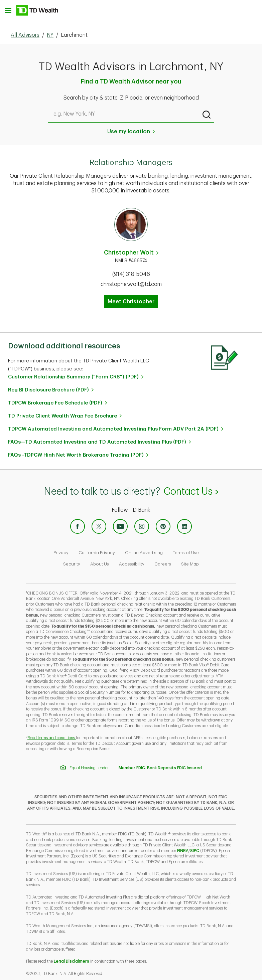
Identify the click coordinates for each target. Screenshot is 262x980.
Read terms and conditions (52, 738)
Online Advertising (144, 553)
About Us (100, 564)
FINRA (183, 851)
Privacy (61, 553)
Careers (163, 564)
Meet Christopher (131, 302)
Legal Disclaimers (72, 961)
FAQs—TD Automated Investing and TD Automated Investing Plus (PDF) (97, 442)
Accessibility (132, 564)
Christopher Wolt (129, 253)
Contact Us (191, 492)
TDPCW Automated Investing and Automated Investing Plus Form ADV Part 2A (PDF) (113, 429)
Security (72, 564)
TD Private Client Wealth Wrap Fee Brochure (62, 416)
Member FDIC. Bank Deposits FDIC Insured (160, 768)
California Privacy (97, 553)
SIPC (195, 851)
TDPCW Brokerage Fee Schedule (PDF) (55, 403)
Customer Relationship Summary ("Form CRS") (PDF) (73, 377)
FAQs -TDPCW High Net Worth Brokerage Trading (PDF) (76, 455)
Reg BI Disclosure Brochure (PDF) (48, 390)
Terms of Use (186, 553)
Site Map (190, 564)
